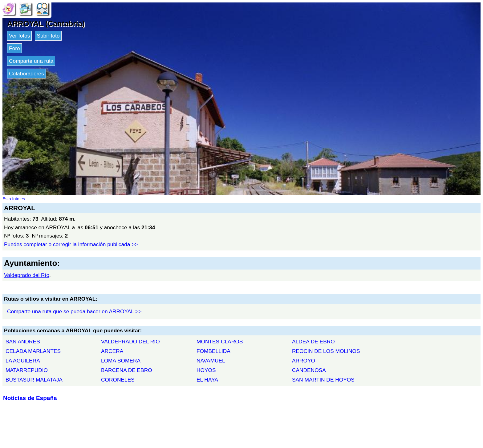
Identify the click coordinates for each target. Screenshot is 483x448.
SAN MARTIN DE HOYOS (323, 380)
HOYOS (206, 370)
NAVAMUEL (211, 361)
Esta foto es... (16, 199)
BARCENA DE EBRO (127, 370)
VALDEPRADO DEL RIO (130, 342)
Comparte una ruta (31, 61)
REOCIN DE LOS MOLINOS (326, 351)
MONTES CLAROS (220, 342)
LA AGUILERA (23, 361)
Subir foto (48, 36)
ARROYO (304, 361)
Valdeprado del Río (27, 275)
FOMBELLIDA (213, 351)
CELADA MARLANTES (33, 351)
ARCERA (112, 351)
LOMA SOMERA (121, 361)
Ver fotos (19, 36)
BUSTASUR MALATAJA (34, 380)
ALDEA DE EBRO (313, 342)
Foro (14, 48)
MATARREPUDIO (27, 370)
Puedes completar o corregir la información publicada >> (71, 244)
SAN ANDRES (23, 342)
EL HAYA (207, 380)
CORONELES (118, 380)
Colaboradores (26, 74)
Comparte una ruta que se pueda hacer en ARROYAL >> (74, 311)
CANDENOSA (309, 370)
